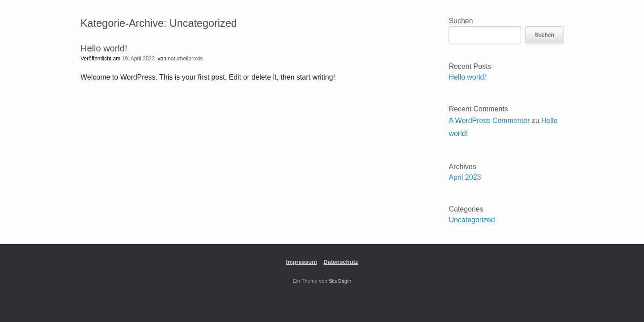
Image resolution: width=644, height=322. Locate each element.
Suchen (461, 21)
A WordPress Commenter (489, 121)
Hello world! (104, 48)
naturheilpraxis (185, 59)
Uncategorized (472, 220)
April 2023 (465, 177)
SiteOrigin (340, 281)
